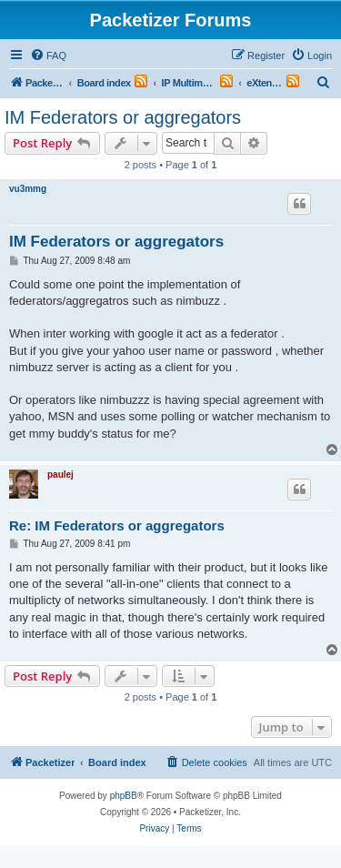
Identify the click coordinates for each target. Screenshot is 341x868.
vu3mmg (28, 189)
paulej (60, 474)
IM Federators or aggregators (123, 117)
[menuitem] (48, 56)
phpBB (124, 796)
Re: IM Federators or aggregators (117, 525)
